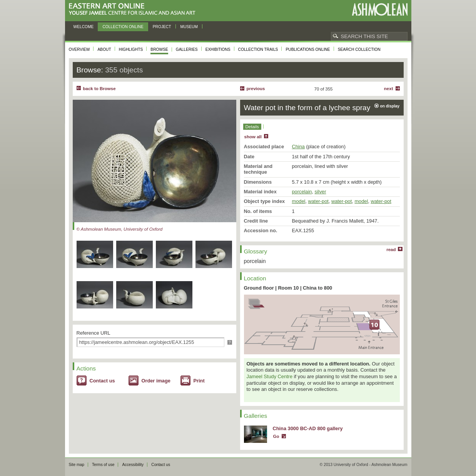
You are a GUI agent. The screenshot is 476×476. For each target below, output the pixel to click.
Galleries (187, 49)
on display (390, 106)
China (298, 147)
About (104, 49)
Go (276, 436)
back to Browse (99, 89)
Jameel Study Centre (270, 376)
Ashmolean (380, 9)
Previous (256, 89)
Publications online (308, 49)
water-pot (318, 201)
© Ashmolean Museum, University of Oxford (120, 229)
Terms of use (103, 465)
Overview (79, 49)
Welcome (84, 27)
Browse (159, 49)
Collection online (123, 27)
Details (252, 127)
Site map (77, 465)
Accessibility (133, 465)
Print (199, 381)
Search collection (359, 49)
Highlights (131, 49)
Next (389, 89)
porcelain (302, 192)
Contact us (102, 381)
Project (162, 27)
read (391, 250)
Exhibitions (218, 49)
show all (253, 137)
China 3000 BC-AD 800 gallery (308, 428)
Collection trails (258, 49)
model (299, 201)
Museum (189, 27)
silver (321, 192)
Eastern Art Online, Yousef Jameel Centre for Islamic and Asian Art (134, 9)
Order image (156, 381)
